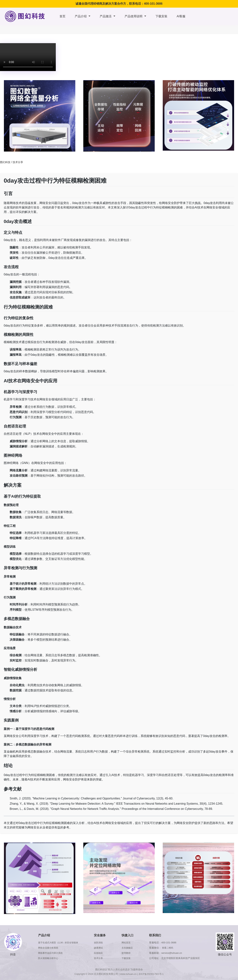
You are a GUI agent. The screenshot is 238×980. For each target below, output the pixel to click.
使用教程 (128, 953)
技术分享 (18, 162)
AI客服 (181, 16)
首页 (62, 16)
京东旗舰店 (129, 948)
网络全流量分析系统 (48, 948)
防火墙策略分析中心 (48, 958)
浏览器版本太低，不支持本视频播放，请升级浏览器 (28, 57)
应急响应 (101, 953)
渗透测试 (101, 948)
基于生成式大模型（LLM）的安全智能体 (59, 943)
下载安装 (161, 16)
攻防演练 (101, 943)
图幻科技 (5, 162)
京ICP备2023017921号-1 (151, 974)
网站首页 (128, 943)
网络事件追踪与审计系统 (51, 953)
